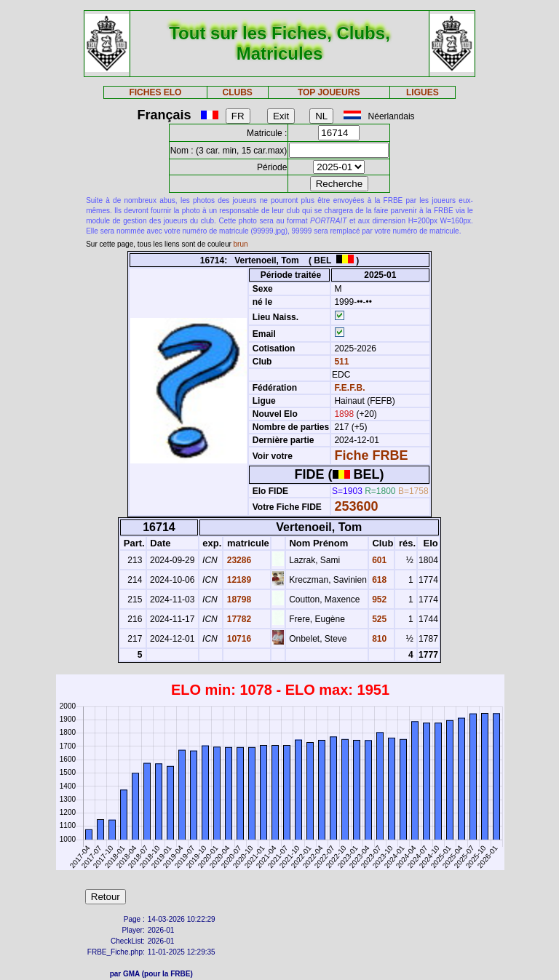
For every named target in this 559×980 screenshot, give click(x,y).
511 (340, 362)
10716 (238, 639)
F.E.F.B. (349, 388)
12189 (238, 580)
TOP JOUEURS (329, 92)
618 (378, 580)
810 (378, 639)
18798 (238, 599)
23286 (238, 560)
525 (378, 619)
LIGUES (423, 92)
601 (378, 560)
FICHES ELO (155, 92)
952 (378, 599)
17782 (238, 619)
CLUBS (237, 92)
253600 (356, 506)
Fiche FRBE (371, 455)
